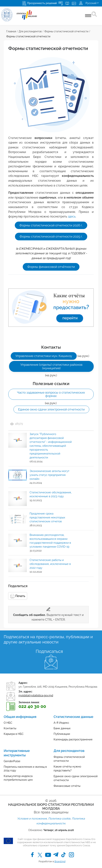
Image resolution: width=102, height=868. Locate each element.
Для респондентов (30, 31)
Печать (18, 596)
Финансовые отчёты (67, 786)
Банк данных (62, 728)
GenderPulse (12, 761)
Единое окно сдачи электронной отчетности (51, 409)
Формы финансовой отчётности (51, 267)
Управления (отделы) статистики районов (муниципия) (51, 366)
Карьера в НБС (14, 734)
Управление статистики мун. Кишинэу (44, 356)
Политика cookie (59, 819)
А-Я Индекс (61, 723)
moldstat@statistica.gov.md (36, 695)
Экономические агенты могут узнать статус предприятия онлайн (49, 475)
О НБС (8, 723)
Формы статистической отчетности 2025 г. (51, 236)
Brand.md (60, 861)
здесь (72, 216)
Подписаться (49, 651)
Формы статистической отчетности (66, 31)
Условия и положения (32, 819)
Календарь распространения (73, 739)
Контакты (10, 728)
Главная (11, 31)
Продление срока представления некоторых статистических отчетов (47, 517)
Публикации (62, 734)
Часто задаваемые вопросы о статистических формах (51, 394)
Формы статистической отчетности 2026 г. (51, 225)
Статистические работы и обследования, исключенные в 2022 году (50, 564)
